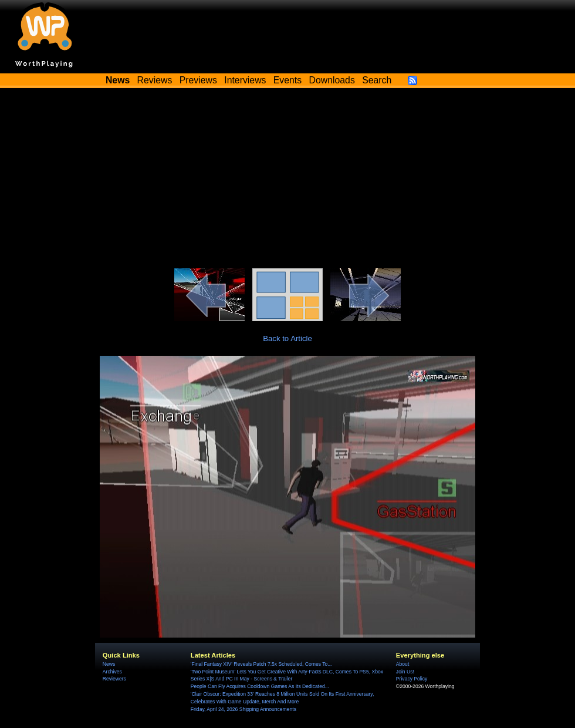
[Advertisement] (287, 180)
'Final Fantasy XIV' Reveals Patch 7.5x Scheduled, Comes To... (261, 664)
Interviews (245, 80)
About (402, 664)
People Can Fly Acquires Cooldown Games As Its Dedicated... (260, 686)
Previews (198, 80)
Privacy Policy (412, 679)
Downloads (332, 80)
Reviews (155, 80)
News (109, 664)
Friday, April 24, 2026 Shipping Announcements (243, 709)
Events (287, 80)
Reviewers (114, 679)
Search (377, 80)
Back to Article (287, 338)
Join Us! (405, 672)
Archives (112, 672)
